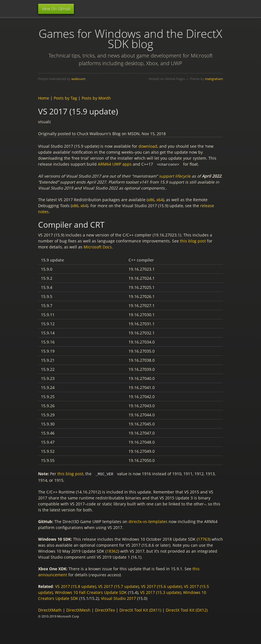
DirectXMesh (78, 609)
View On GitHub (56, 9)
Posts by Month (96, 98)
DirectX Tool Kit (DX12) (187, 609)
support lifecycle (175, 176)
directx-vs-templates (148, 521)
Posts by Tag (65, 98)
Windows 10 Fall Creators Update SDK (91, 592)
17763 (204, 539)
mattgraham (214, 79)
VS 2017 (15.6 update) (161, 586)
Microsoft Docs (98, 247)
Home (44, 98)
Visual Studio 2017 (118, 598)
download (148, 146)
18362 (112, 551)
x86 (151, 199)
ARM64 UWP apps (115, 164)
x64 (160, 199)
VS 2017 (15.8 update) (76, 586)
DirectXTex (105, 609)
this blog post (193, 241)
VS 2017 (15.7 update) (119, 586)
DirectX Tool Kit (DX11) (140, 609)
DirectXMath (50, 609)
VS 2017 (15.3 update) (161, 592)
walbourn (78, 79)
